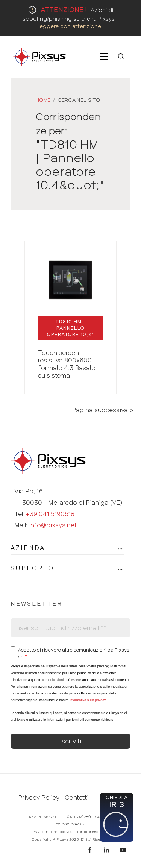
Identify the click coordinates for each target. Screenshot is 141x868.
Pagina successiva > (103, 410)
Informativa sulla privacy (88, 700)
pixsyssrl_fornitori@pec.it (82, 831)
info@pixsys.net (53, 525)
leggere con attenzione (70, 26)
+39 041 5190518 (50, 514)
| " (70, 328)
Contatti (77, 798)
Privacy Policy (39, 798)
